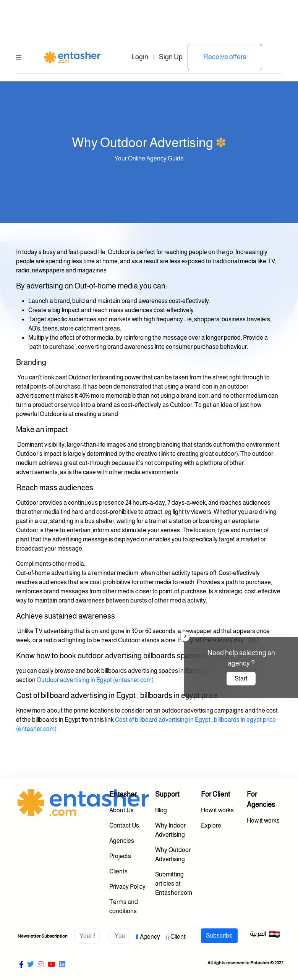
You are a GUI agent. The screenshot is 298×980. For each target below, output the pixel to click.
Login (140, 57)
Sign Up (171, 57)
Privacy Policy (127, 887)
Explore (211, 825)
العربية (265, 934)
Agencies (122, 841)
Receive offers (225, 57)
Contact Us (124, 825)
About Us (121, 810)
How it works (217, 810)
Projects (120, 856)
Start (241, 678)
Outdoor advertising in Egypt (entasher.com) (95, 680)
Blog (161, 810)
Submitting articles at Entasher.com (174, 884)
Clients (118, 871)
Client (178, 937)
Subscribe (219, 935)
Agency (150, 937)
